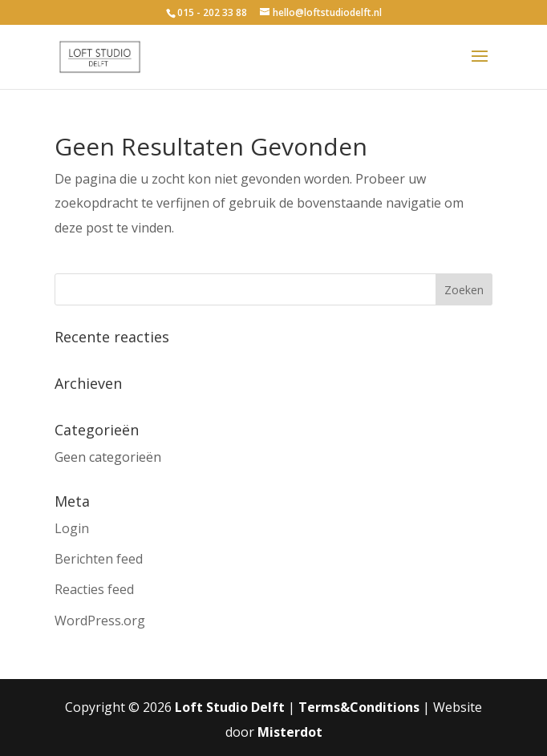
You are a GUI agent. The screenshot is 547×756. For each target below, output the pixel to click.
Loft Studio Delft (230, 707)
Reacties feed (94, 589)
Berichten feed (99, 559)
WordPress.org (100, 621)
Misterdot (290, 732)
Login (72, 528)
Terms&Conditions (359, 707)
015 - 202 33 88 (212, 12)
